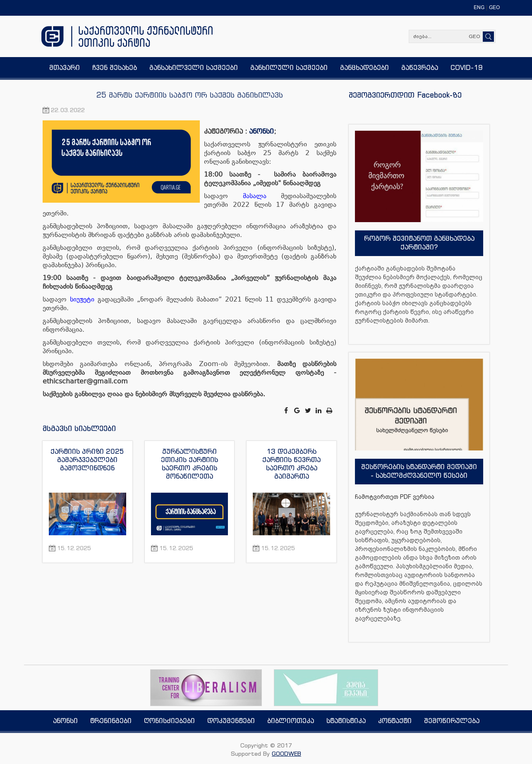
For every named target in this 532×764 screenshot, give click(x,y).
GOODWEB (286, 753)
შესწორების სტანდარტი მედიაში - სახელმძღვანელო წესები (419, 471)
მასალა (255, 196)
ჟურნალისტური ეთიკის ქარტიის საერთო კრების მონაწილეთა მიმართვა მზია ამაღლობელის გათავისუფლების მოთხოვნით (189, 464)
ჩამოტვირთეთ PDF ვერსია (395, 497)
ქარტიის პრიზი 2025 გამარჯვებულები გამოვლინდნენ (87, 460)
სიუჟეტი (82, 299)
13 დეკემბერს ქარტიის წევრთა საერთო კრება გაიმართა (291, 464)
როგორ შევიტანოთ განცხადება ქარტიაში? (419, 243)
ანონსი (261, 131)
